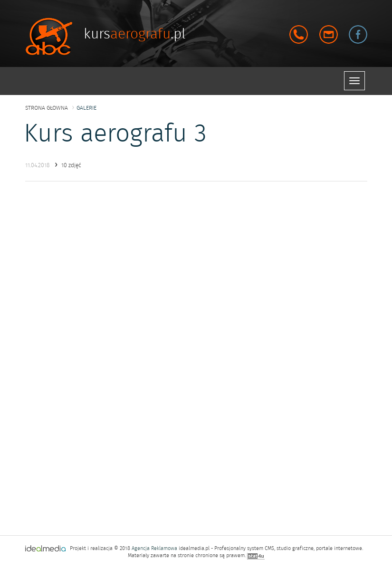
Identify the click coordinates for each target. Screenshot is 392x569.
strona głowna (47, 108)
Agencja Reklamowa (154, 549)
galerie (86, 108)
